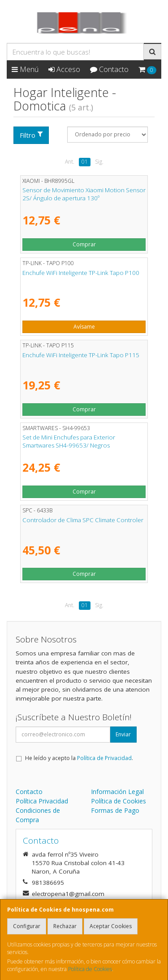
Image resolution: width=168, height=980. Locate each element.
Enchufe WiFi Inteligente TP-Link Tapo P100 (81, 273)
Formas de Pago (115, 810)
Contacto (109, 69)
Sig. (99, 162)
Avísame (84, 327)
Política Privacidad (42, 801)
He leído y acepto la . (79, 758)
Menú (25, 69)
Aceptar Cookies (111, 926)
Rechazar (65, 926)
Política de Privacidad (104, 758)
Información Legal (117, 792)
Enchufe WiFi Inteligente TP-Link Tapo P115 (81, 355)
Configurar (27, 926)
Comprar (84, 244)
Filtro (31, 135)
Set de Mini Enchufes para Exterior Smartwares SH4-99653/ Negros (69, 441)
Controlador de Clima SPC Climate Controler (83, 520)
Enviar (123, 734)
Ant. (70, 162)
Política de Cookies (90, 969)
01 (85, 162)
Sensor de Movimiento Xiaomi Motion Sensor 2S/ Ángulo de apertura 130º (84, 194)
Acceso (64, 69)
